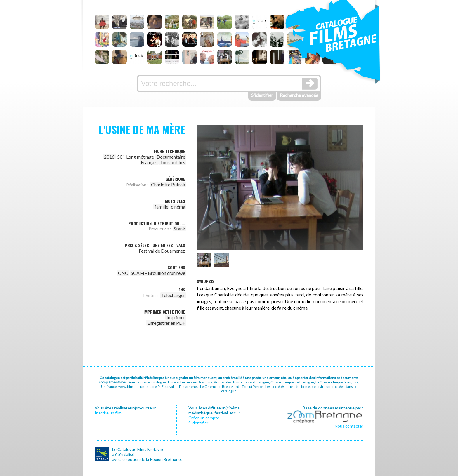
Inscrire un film (108, 413)
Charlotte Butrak (168, 184)
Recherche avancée (299, 95)
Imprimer (176, 317)
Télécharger (173, 295)
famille (161, 207)
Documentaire (171, 157)
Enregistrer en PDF (166, 323)
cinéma (178, 207)
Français (149, 162)
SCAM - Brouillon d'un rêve (158, 273)
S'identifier (262, 95)
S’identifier (198, 423)
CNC (123, 273)
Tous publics (173, 162)
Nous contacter (349, 426)
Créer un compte (204, 418)
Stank (179, 229)
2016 (109, 157)
